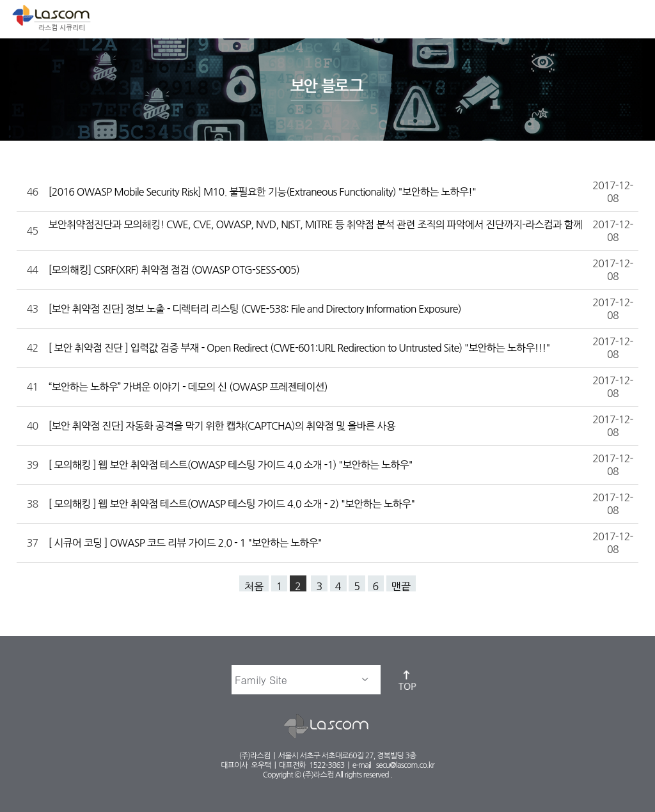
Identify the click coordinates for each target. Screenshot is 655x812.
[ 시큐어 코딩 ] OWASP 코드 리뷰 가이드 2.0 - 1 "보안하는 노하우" (186, 543)
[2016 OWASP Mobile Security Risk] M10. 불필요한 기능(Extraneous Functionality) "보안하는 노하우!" (264, 192)
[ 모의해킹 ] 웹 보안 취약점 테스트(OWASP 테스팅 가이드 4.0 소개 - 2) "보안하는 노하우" (233, 504)
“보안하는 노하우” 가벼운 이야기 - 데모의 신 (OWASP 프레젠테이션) (189, 387)
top (408, 680)
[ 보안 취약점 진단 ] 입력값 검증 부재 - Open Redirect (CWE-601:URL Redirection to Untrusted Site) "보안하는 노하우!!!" (301, 348)
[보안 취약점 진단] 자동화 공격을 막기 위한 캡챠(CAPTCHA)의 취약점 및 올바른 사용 (223, 426)
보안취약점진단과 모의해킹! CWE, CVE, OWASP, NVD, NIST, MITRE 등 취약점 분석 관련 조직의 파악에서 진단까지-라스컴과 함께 (316, 224)
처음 (254, 586)
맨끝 (401, 586)
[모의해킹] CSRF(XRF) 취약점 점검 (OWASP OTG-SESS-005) (175, 270)
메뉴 (635, 17)
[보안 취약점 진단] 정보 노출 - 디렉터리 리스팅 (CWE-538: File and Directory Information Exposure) (256, 309)
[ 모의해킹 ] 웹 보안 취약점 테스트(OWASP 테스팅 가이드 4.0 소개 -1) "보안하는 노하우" (232, 465)
